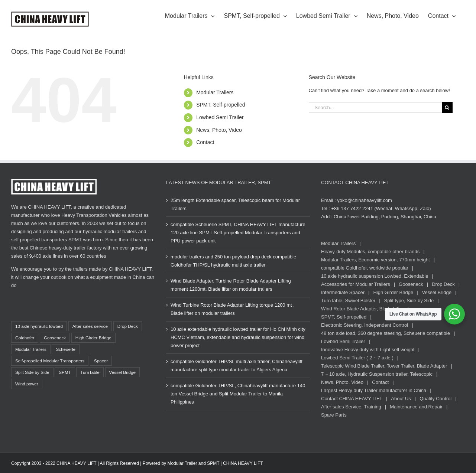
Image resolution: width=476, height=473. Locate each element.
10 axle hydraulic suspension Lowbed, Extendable (375, 276)
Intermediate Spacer (343, 292)
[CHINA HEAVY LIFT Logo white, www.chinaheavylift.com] (54, 181)
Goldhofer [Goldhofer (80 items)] (25, 338)
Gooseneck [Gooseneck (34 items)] (55, 338)
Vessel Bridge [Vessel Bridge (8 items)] (122, 372)
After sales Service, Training (351, 407)
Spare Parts (334, 415)
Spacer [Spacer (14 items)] (101, 361)
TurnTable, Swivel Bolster (348, 301)
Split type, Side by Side (409, 301)
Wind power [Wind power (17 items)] (27, 384)
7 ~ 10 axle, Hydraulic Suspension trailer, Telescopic (377, 374)
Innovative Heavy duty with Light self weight (368, 350)
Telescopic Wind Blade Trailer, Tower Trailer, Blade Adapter (384, 366)
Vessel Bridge (437, 292)
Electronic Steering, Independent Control (365, 325)
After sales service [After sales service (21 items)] (90, 326)
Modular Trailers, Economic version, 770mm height (375, 260)
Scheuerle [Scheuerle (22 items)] (66, 349)
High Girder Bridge (393, 292)
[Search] (447, 107)
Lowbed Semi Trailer (220, 117)
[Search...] (375, 107)
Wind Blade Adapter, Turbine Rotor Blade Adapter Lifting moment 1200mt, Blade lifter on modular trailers (231, 285)
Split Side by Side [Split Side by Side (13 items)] (32, 372)
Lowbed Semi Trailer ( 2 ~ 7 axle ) (357, 358)
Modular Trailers (215, 92)
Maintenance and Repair (416, 407)
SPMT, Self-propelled (221, 105)
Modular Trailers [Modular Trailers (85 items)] (31, 349)
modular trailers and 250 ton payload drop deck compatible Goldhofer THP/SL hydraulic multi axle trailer (233, 261)
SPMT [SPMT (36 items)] (65, 372)
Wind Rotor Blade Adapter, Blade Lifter (362, 309)
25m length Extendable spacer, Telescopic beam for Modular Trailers (235, 204)
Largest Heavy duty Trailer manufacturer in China (374, 390)
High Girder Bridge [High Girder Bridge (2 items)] (93, 338)
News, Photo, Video (219, 130)
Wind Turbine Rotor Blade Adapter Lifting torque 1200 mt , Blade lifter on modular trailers (233, 309)
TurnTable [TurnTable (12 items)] (90, 372)
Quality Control (435, 399)
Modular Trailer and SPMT (193, 463)
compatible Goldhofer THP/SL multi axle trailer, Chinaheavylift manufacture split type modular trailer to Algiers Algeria (237, 366)
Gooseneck (411, 284)
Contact (205, 142)
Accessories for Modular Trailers (356, 284)
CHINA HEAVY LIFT (243, 463)
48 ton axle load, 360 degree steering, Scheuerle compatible (386, 333)
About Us (401, 399)
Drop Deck (443, 284)
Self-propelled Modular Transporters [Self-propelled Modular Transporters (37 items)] (50, 361)
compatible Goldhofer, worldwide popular (365, 268)
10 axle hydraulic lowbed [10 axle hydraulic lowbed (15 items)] (39, 326)
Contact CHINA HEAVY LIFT (352, 399)
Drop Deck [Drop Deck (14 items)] (128, 326)
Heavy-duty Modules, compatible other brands (370, 252)
